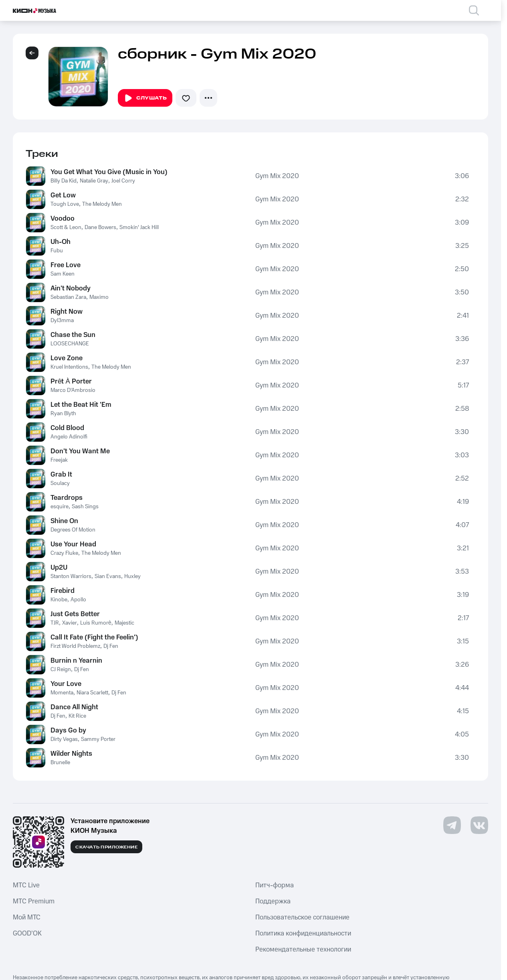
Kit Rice (77, 716)
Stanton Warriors (71, 576)
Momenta (62, 693)
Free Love (66, 265)
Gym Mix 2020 (277, 176)
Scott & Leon (66, 227)
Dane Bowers (100, 227)
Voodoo (63, 219)
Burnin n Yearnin (76, 661)
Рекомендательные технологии (303, 950)
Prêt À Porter (71, 381)
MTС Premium (34, 901)
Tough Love (65, 204)
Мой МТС (27, 917)
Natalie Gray (94, 181)
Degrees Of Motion (73, 530)
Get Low (63, 195)
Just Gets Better (75, 614)
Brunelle (60, 763)
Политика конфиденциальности (303, 933)
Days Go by (68, 730)
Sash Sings (85, 507)
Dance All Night (74, 707)
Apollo (78, 600)
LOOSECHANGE (70, 344)
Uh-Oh (61, 242)
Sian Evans (108, 576)
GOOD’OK (27, 933)
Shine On (64, 521)
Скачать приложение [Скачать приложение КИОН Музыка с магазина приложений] (106, 847)
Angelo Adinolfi (69, 437)
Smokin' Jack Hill (139, 227)
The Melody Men (102, 204)
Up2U (59, 568)
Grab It (61, 475)
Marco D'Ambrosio (73, 390)
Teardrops (67, 498)
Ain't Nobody (71, 288)
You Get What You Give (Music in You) (109, 172)
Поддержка (273, 901)
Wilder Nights (71, 754)
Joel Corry (123, 181)
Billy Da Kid (64, 181)
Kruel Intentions (69, 367)
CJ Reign (61, 670)
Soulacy (60, 483)
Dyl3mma (62, 321)
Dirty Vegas (64, 739)
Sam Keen (63, 274)
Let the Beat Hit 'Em (81, 405)
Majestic (124, 623)
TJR (55, 623)
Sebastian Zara (68, 297)
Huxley (132, 576)
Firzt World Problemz (75, 646)
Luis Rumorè (96, 623)
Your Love (66, 684)
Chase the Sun (73, 335)
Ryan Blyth (63, 414)
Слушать (145, 98)
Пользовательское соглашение (302, 917)
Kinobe (59, 600)
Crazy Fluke (64, 553)
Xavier (70, 623)
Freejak (59, 460)
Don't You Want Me (80, 451)
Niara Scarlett (92, 693)
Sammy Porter (98, 739)
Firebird (63, 591)
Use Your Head (73, 544)
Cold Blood (67, 428)
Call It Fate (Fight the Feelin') (94, 637)
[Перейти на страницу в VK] (479, 825)
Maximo (99, 297)
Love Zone (67, 358)
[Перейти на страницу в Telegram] (452, 825)
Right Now (67, 312)
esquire (60, 507)
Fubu (57, 251)
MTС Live (26, 885)
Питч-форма (275, 885)
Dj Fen (111, 646)
